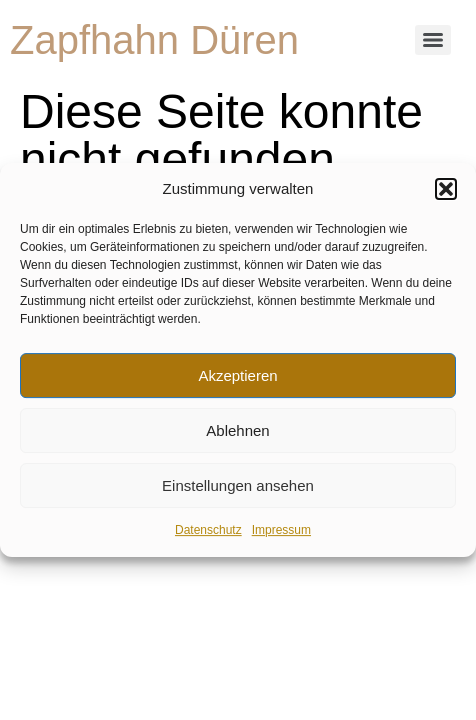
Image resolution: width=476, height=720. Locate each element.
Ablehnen (237, 430)
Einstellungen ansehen (238, 485)
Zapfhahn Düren (154, 40)
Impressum (281, 531)
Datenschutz (208, 531)
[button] (446, 189)
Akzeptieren (237, 375)
